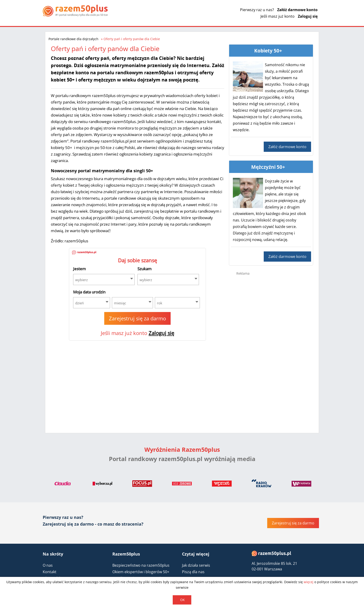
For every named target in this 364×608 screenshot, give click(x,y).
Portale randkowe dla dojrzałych (73, 39)
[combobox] (104, 280)
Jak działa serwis (196, 565)
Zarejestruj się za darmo (137, 318)
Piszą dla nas (193, 572)
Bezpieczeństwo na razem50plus (141, 565)
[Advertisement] (271, 353)
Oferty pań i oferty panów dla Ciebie (132, 39)
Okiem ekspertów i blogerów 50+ (141, 572)
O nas (48, 565)
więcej (309, 582)
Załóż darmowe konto (297, 10)
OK (182, 600)
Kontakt (50, 572)
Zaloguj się (308, 16)
